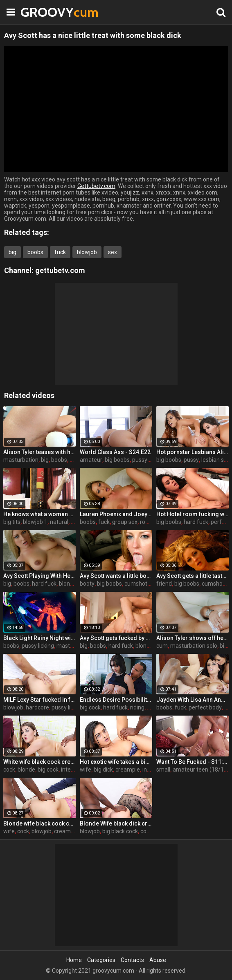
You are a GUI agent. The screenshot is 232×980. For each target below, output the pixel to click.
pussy (140, 460)
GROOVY (41, 12)
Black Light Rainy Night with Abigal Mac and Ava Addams (39, 638)
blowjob (87, 252)
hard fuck (196, 522)
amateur (91, 460)
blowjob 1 (35, 522)
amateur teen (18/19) (201, 770)
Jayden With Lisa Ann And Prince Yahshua (193, 700)
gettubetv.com (60, 270)
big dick (103, 770)
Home (74, 960)
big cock (90, 707)
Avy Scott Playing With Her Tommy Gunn (39, 576)
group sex (125, 522)
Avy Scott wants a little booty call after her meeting (116, 576)
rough (148, 522)
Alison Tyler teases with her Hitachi (39, 452)
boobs (35, 252)
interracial (74, 770)
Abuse (158, 960)
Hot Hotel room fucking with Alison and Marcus (193, 514)
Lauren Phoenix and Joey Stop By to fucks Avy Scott (116, 514)
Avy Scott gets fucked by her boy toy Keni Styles (116, 638)
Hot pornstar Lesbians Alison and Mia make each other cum (193, 452)
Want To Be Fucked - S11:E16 (193, 762)
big (12, 252)
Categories (101, 960)
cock (9, 770)
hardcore (37, 707)
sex (113, 252)
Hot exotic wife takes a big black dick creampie (116, 762)
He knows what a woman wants (39, 514)
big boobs (117, 460)
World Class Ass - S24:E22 (115, 452)
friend (164, 584)
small (163, 770)
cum (162, 646)
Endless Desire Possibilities (116, 700)
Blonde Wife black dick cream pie (116, 823)
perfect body (205, 707)
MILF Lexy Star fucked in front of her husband (39, 700)
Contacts (132, 960)
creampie (128, 770)
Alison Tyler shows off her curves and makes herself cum (193, 638)
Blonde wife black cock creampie (39, 823)
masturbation (21, 460)
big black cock (120, 831)
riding (137, 707)
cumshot (136, 584)
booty (87, 584)
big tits (12, 522)
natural (59, 522)
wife (86, 770)
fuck (60, 252)
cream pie (67, 831)
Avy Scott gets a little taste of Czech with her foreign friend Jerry (193, 576)
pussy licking (38, 646)
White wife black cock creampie (39, 762)
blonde (68, 584)
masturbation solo (194, 646)
